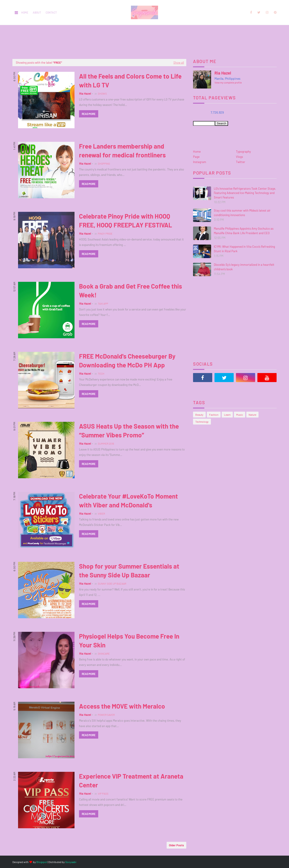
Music (240, 415)
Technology (202, 422)
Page (196, 157)
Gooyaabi (71, 862)
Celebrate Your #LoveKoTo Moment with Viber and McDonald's (128, 500)
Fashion (214, 415)
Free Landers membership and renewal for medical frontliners (122, 150)
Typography (243, 152)
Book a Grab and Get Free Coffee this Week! (131, 290)
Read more (89, 114)
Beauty (199, 415)
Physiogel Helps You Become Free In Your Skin (129, 640)
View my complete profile (228, 83)
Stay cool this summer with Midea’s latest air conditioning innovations (242, 213)
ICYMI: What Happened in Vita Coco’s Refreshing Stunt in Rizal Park (244, 249)
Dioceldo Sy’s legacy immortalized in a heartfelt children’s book (244, 267)
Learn (227, 415)
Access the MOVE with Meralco (122, 706)
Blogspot (42, 862)
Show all (179, 63)
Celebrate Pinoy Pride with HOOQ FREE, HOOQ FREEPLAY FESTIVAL (126, 220)
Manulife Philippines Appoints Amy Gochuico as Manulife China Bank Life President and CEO (244, 231)
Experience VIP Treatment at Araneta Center (131, 780)
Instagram (200, 162)
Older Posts (176, 845)
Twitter (241, 162)
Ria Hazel (85, 93)
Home (25, 12)
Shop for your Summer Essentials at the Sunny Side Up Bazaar (129, 570)
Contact (51, 12)
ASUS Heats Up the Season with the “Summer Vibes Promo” (129, 430)
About (37, 12)
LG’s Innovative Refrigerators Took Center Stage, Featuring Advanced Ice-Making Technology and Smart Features (245, 193)
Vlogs (239, 157)
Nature (252, 415)
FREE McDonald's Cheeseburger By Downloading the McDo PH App (127, 360)
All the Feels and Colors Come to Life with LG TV (130, 80)
